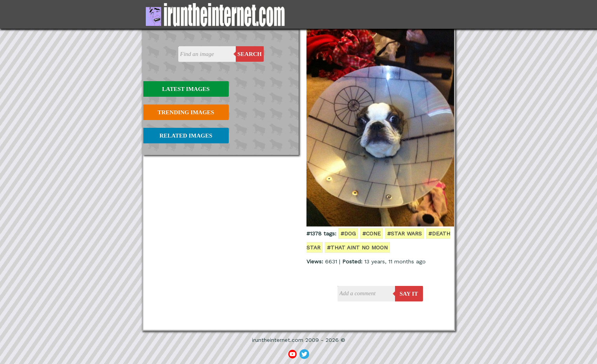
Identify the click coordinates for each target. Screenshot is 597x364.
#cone (372, 233)
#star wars (405, 233)
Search (250, 54)
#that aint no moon (357, 247)
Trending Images (186, 112)
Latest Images (186, 89)
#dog (348, 233)
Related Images (186, 136)
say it (409, 294)
